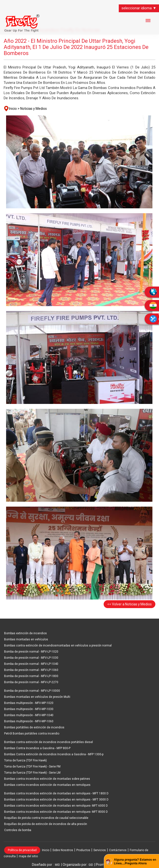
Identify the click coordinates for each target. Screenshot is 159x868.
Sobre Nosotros (63, 850)
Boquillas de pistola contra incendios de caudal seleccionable (46, 818)
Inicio (46, 850)
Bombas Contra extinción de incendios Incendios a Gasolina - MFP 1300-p (54, 754)
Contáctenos (118, 850)
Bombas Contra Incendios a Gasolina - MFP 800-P (37, 748)
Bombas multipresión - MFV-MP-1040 (29, 715)
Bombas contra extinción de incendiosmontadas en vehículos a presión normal (58, 645)
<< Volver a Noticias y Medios (129, 604)
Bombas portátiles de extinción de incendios (34, 727)
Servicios (100, 850)
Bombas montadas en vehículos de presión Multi (37, 697)
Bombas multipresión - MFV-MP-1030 (29, 709)
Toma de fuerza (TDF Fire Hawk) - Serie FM (32, 767)
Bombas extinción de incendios (25, 633)
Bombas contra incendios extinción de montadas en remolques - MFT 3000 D (56, 800)
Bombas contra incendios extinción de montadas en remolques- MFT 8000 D (56, 812)
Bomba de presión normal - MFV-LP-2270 (31, 682)
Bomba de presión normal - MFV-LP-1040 (31, 664)
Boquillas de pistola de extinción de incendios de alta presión (46, 824)
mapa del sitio (28, 856)
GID (91, 865)
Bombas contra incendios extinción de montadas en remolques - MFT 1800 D (56, 793)
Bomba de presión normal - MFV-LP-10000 (32, 691)
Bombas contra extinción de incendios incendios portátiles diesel (49, 742)
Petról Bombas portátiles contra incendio (32, 734)
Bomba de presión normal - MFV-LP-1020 (31, 652)
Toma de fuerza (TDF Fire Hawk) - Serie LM (32, 773)
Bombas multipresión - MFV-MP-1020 (29, 703)
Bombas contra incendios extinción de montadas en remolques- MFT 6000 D (56, 806)
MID (57, 865)
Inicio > (14, 109)
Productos (83, 850)
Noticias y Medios (34, 109)
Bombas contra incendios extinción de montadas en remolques (47, 785)
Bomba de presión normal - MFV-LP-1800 (31, 676)
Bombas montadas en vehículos (26, 639)
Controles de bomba (18, 830)
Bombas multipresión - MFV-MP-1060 (29, 721)
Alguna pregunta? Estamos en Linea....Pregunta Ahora (135, 862)
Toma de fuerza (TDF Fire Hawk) (25, 760)
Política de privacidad (22, 850)
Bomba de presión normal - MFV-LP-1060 (31, 670)
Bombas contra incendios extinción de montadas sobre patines (47, 779)
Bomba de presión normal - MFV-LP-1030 (31, 658)
